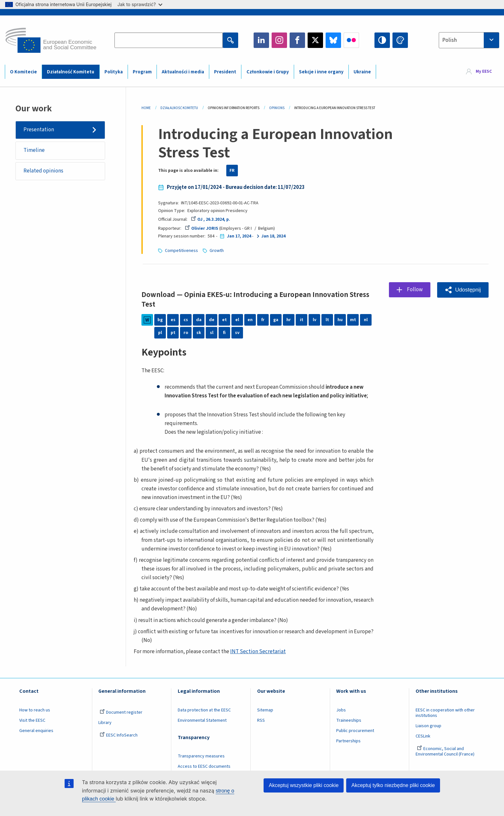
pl (160, 333)
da (199, 320)
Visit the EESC (32, 720)
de (212, 320)
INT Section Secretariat (258, 652)
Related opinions (43, 171)
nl (366, 320)
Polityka (114, 72)
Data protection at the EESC (204, 710)
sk (199, 333)
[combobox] (469, 40)
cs (186, 320)
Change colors (400, 40)
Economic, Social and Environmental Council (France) (446, 751)
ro (186, 333)
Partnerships (348, 741)
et (225, 320)
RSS (261, 720)
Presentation (39, 130)
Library (105, 723)
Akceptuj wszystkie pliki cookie (304, 785)
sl (212, 333)
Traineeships (349, 720)
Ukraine (362, 72)
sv (237, 333)
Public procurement (355, 731)
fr (263, 320)
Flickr (351, 40)
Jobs (341, 710)
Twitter (315, 40)
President (225, 72)
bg (160, 320)
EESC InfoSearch (119, 735)
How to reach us (35, 710)
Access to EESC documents (204, 766)
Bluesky (333, 40)
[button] (463, 290)
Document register (121, 712)
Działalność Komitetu (71, 72)
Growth (217, 251)
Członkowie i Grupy (268, 72)
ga (276, 320)
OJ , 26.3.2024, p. (211, 219)
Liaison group (428, 726)
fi (224, 333)
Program (142, 72)
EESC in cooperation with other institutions (445, 713)
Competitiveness (181, 251)
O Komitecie (23, 72)
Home (146, 108)
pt (173, 333)
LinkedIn (261, 40)
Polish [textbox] (450, 40)
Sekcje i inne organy (321, 72)
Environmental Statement (202, 720)
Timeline (34, 150)
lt (327, 320)
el (237, 320)
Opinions (277, 108)
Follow (415, 290)
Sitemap (265, 710)
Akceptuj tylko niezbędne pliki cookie (393, 785)
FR (232, 171)
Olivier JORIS (202, 228)
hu (340, 320)
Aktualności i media (183, 72)
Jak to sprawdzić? (140, 4)
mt (353, 320)
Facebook (297, 40)
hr (289, 320)
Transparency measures (201, 756)
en (250, 320)
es (173, 320)
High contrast (382, 40)
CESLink (423, 736)
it (302, 320)
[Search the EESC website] (168, 40)
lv (315, 320)
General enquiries (36, 731)
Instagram (279, 40)
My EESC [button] (484, 71)
